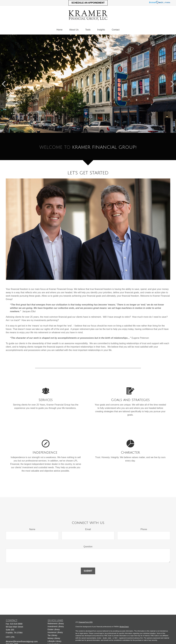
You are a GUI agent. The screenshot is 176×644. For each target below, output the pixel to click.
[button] (60, 30)
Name (32, 529)
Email (88, 529)
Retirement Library (56, 624)
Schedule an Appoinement (88, 3)
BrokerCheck (124, 627)
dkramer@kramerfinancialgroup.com (22, 641)
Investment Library (56, 626)
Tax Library (52, 635)
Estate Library (54, 629)
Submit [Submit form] (88, 571)
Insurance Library (55, 632)
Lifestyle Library (55, 641)
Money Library (54, 638)
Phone (144, 529)
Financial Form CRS (86, 622)
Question (88, 547)
